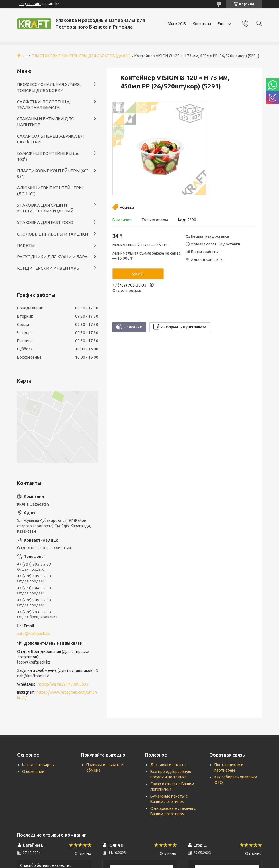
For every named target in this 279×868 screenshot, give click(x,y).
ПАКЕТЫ (26, 245)
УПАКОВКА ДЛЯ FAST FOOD (45, 222)
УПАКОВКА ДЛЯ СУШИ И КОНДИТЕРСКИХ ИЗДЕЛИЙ (45, 208)
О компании (33, 772)
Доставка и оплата (168, 765)
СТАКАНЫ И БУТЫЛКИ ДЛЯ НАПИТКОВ (45, 122)
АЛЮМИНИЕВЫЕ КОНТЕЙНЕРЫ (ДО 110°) (50, 191)
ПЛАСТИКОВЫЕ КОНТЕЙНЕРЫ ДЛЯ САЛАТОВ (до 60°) (81, 56)
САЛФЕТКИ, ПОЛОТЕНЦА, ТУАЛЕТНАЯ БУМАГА (44, 105)
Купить (138, 274)
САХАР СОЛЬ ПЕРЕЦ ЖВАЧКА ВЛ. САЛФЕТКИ (51, 139)
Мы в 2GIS (177, 24)
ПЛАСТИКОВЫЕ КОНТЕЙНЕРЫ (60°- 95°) (53, 174)
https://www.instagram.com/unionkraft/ (57, 695)
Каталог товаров (38, 765)
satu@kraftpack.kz (34, 634)
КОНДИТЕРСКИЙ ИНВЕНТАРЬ (48, 268)
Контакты (202, 24)
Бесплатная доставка (210, 236)
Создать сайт (30, 4)
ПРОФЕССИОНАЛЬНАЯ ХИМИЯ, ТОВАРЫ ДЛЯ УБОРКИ (49, 87)
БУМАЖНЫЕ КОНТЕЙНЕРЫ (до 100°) (48, 156)
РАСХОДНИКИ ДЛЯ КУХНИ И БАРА (52, 257)
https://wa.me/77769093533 (63, 684)
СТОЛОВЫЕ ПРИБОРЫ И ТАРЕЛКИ (53, 234)
